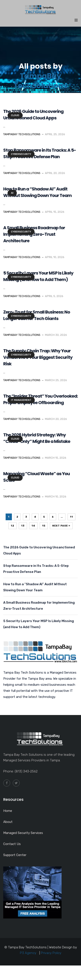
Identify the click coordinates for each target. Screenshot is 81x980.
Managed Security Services (23, 833)
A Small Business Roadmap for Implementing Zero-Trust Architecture (39, 606)
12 (13, 526)
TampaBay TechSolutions (41, 81)
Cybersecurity (21, 154)
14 (33, 526)
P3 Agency (28, 953)
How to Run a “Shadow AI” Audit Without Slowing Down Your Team (35, 587)
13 (23, 526)
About (8, 822)
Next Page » (61, 526)
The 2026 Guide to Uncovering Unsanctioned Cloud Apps (39, 550)
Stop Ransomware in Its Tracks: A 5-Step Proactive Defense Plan (36, 569)
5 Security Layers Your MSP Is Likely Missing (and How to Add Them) (39, 624)
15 (44, 526)
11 (71, 517)
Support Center (15, 855)
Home (8, 811)
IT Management (21, 400)
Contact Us (12, 844)
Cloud (15, 115)
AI (12, 193)
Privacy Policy (51, 953)
